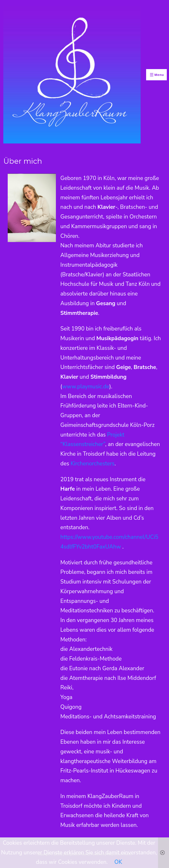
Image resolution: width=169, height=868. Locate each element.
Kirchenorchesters (93, 464)
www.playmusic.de (86, 387)
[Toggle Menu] (156, 75)
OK (118, 862)
